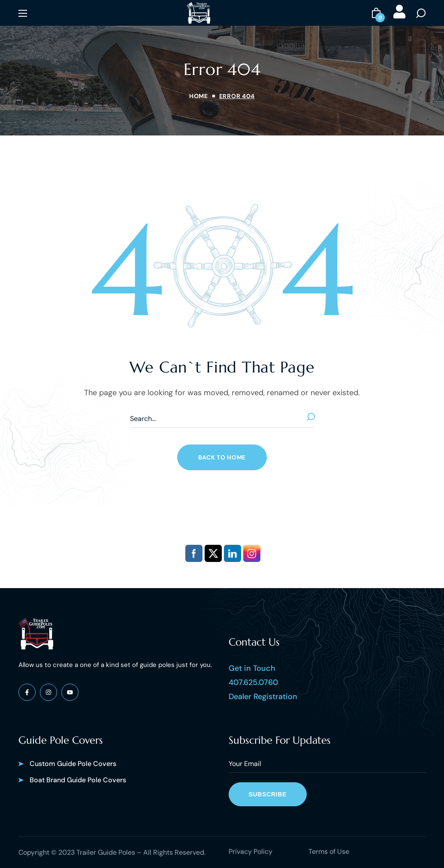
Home (199, 96)
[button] (376, 13)
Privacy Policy (251, 851)
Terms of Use (329, 851)
